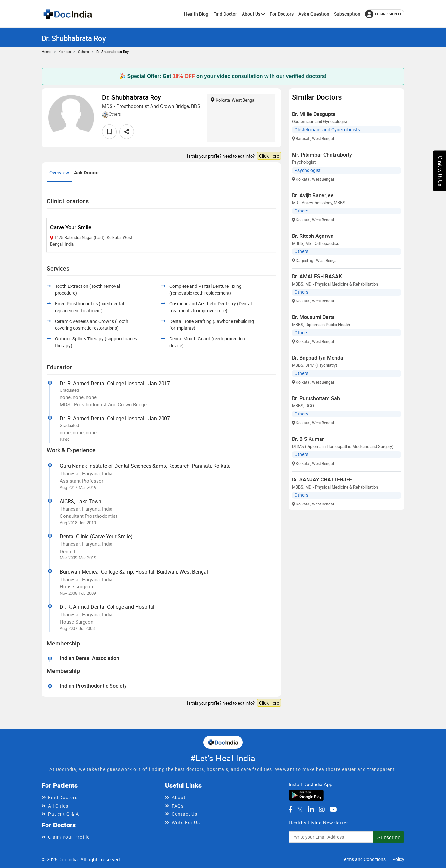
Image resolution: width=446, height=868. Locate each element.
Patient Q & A (64, 814)
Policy (398, 859)
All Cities (58, 806)
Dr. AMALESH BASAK (317, 276)
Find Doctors (63, 797)
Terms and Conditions (364, 859)
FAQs (178, 806)
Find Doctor (225, 14)
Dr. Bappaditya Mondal (318, 358)
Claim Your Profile (69, 837)
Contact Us (184, 814)
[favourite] (109, 132)
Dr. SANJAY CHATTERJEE (322, 479)
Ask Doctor (86, 172)
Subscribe (389, 837)
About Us (253, 14)
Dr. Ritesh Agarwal (313, 236)
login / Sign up (384, 14)
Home (46, 51)
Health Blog (196, 14)
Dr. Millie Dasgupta (314, 114)
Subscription (347, 14)
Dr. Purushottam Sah (316, 398)
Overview (59, 172)
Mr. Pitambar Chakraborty (322, 155)
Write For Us (186, 822)
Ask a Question (314, 14)
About (179, 797)
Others (84, 51)
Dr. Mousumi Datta (313, 317)
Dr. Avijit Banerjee (313, 195)
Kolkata (65, 51)
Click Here (269, 156)
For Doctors (282, 14)
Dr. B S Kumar (308, 439)
